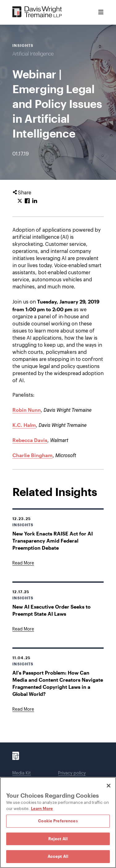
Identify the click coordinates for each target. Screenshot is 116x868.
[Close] (109, 786)
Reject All (58, 839)
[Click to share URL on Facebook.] (27, 201)
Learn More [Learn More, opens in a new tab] (42, 808)
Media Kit (22, 773)
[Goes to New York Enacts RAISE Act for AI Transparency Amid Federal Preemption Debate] (23, 563)
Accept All (58, 856)
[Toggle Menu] (101, 12)
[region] (58, 823)
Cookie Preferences (58, 821)
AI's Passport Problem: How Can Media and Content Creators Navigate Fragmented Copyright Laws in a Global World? (58, 683)
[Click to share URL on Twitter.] (20, 201)
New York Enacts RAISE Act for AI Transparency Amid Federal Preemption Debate (53, 541)
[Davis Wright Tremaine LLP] (37, 12)
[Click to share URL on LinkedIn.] (35, 201)
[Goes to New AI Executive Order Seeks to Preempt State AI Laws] (23, 629)
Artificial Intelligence (33, 54)
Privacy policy (72, 773)
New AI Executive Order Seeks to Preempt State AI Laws (52, 610)
